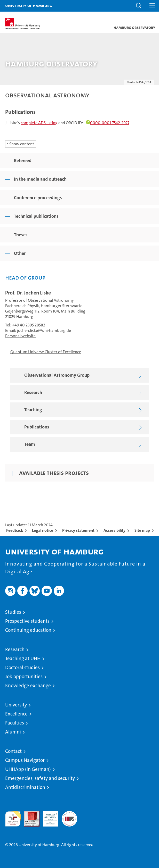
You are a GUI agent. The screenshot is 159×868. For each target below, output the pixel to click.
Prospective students (27, 621)
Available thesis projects (54, 473)
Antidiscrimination (25, 787)
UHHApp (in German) (28, 769)
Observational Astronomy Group (84, 376)
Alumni (13, 732)
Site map (142, 530)
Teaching (84, 410)
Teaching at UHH (23, 658)
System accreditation (69, 816)
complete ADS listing (39, 123)
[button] (139, 6)
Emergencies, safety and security (40, 778)
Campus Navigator (25, 760)
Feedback (15, 530)
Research (84, 393)
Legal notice (43, 530)
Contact (13, 751)
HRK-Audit (48, 816)
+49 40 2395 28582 (29, 325)
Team (84, 445)
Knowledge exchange (28, 685)
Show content (22, 144)
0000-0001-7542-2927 (108, 123)
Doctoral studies (22, 667)
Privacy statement (78, 530)
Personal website (20, 336)
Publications (84, 427)
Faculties (15, 723)
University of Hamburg (29, 5)
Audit (29, 814)
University (16, 705)
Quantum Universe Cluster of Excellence (46, 352)
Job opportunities (24, 676)
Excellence (16, 714)
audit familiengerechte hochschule (13, 819)
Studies (13, 612)
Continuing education (28, 630)
